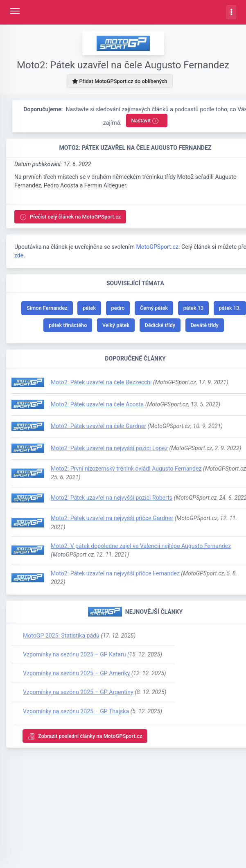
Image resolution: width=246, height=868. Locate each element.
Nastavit (145, 121)
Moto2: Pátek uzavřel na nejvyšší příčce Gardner (112, 518)
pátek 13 (194, 308)
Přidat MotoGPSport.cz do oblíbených (120, 81)
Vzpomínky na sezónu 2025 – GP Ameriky (76, 673)
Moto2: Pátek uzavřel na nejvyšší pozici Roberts (112, 498)
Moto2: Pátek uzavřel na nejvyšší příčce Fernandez (115, 573)
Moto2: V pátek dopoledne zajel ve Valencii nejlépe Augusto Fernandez (141, 546)
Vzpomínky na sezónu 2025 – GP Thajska (76, 711)
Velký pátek (116, 325)
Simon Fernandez (47, 308)
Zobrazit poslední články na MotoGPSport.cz (85, 736)
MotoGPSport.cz (157, 247)
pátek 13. (230, 308)
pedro (118, 308)
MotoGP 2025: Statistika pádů (61, 636)
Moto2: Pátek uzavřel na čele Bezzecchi (101, 382)
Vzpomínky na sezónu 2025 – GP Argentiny (78, 692)
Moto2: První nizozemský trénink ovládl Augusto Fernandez (126, 469)
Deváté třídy (205, 325)
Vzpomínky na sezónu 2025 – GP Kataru (74, 654)
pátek (89, 308)
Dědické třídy (160, 325)
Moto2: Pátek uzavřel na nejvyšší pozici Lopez (109, 448)
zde (19, 255)
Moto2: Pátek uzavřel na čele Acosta (97, 404)
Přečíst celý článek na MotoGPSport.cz (70, 217)
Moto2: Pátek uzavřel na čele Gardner (98, 426)
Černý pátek (154, 308)
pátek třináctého (68, 325)
